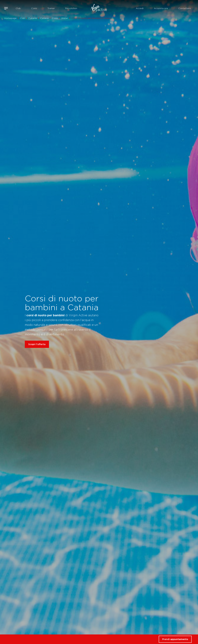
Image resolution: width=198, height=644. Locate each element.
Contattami (185, 8)
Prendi (175, 639)
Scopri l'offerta (37, 344)
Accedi (140, 8)
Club (18, 8)
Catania (33, 18)
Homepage (10, 18)
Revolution (71, 8)
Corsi (34, 8)
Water (65, 18)
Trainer (51, 8)
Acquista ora (161, 8)
